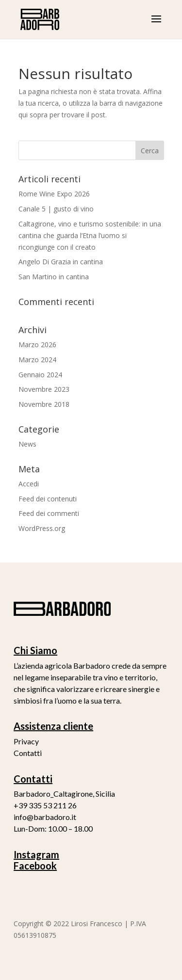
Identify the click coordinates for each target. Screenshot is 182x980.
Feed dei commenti (49, 513)
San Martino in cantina (54, 277)
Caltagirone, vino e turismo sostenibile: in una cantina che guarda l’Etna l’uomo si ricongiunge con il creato (90, 235)
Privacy (26, 741)
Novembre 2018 (44, 404)
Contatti (28, 753)
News (27, 444)
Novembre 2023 (44, 389)
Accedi (29, 484)
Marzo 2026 (37, 345)
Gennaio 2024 (40, 375)
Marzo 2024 (37, 360)
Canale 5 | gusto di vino (56, 209)
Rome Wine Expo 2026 (54, 194)
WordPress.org (42, 528)
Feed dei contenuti (48, 499)
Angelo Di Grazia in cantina (61, 262)
